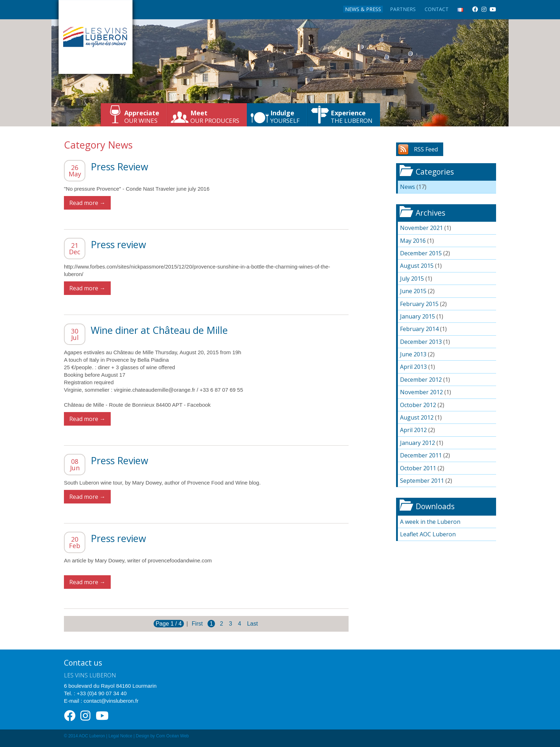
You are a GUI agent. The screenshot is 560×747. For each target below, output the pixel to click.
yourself (285, 117)
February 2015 (419, 304)
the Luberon (352, 117)
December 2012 (421, 380)
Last (252, 624)
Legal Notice (121, 736)
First (197, 624)
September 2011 (422, 481)
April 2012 (413, 430)
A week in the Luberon (430, 522)
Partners (403, 9)
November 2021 (421, 228)
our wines (142, 117)
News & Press (363, 9)
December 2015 (421, 253)
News (407, 187)
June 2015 (413, 291)
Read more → (87, 203)
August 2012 (417, 417)
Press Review (119, 167)
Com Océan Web (172, 736)
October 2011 (418, 468)
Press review (118, 244)
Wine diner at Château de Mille (159, 330)
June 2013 (413, 354)
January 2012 (417, 443)
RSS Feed (426, 149)
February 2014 (419, 329)
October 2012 (418, 405)
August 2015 (417, 266)
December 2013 (421, 342)
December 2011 (421, 455)
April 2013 (413, 367)
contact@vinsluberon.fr (111, 701)
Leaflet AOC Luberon (428, 534)
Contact (437, 9)
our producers (215, 117)
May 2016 (413, 241)
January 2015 (417, 316)
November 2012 (421, 392)
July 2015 (412, 279)
